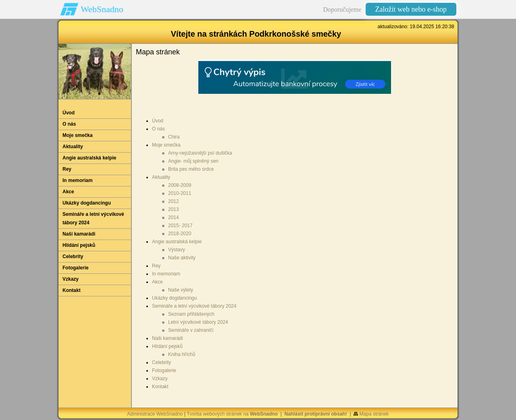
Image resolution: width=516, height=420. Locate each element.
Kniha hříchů (182, 354)
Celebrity (161, 362)
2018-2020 (180, 234)
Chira (174, 137)
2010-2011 (180, 193)
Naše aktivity (182, 258)
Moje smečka (166, 145)
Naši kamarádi (167, 338)
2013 (174, 209)
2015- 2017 (180, 226)
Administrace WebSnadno (155, 414)
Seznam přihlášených (191, 314)
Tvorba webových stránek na (232, 414)
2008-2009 (180, 185)
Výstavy (177, 250)
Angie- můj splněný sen (193, 161)
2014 (174, 217)
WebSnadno (102, 9)
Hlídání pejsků (167, 346)
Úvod (158, 121)
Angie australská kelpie (177, 242)
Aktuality (161, 177)
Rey (156, 266)
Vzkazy (160, 379)
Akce (157, 282)
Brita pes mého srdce (191, 169)
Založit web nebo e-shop (411, 9)
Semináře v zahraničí (191, 330)
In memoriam (166, 274)
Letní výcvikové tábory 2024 (198, 322)
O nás (158, 129)
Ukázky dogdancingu (174, 298)
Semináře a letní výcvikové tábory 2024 (194, 306)
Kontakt (160, 387)
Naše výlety (181, 290)
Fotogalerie (164, 370)
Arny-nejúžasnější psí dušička (200, 153)
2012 (174, 201)
